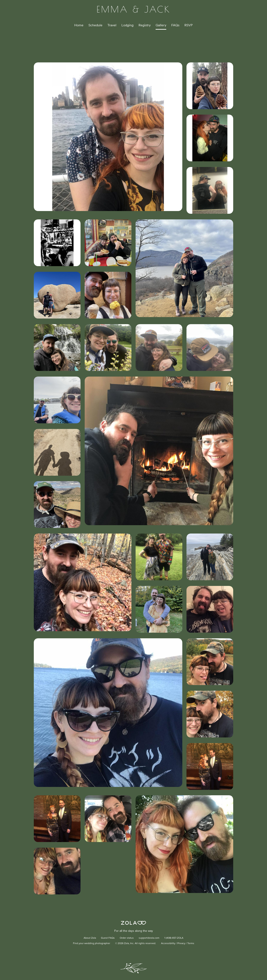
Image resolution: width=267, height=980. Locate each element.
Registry (145, 25)
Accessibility (168, 943)
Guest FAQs (108, 938)
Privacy (181, 943)
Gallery (161, 25)
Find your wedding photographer (92, 943)
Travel (112, 25)
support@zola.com (149, 938)
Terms (191, 943)
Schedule (95, 25)
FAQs (175, 25)
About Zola (90, 938)
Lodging (127, 25)
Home (79, 25)
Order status (127, 938)
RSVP (189, 25)
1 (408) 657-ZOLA (174, 938)
